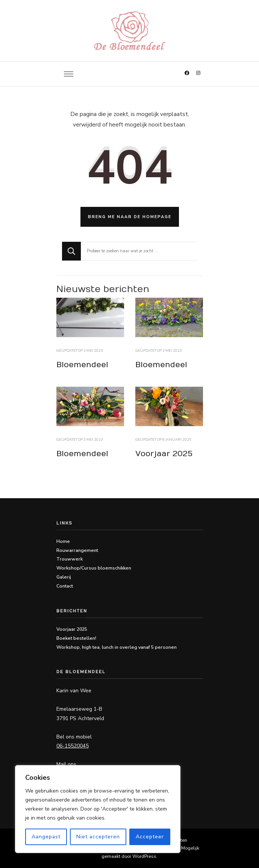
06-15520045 (73, 746)
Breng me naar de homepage (130, 217)
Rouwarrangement (77, 550)
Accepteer (150, 837)
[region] (98, 809)
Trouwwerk (70, 559)
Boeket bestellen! (76, 638)
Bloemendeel (82, 365)
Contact (65, 586)
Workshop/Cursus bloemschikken (94, 568)
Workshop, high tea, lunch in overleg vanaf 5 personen (117, 647)
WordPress (144, 856)
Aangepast (46, 837)
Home (63, 541)
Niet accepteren (98, 837)
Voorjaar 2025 (164, 454)
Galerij (64, 577)
